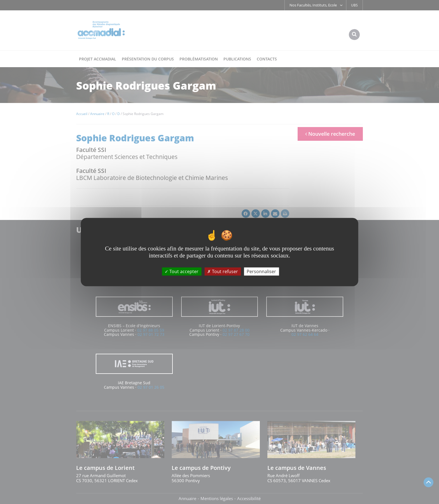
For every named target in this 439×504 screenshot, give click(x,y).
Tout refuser (223, 271)
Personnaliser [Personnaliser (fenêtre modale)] (261, 271)
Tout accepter (182, 271)
